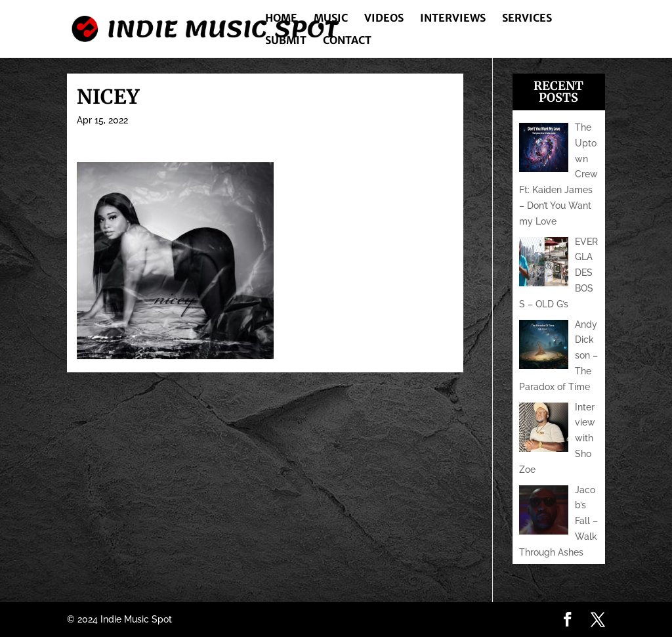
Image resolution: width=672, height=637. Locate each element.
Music (331, 19)
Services (527, 19)
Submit (286, 41)
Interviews (453, 19)
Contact (347, 41)
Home (281, 19)
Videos (384, 19)
